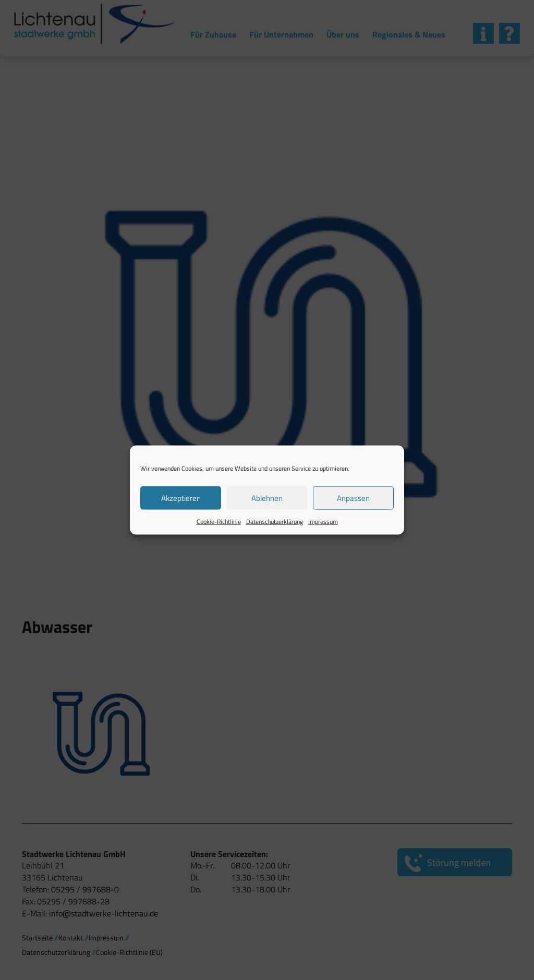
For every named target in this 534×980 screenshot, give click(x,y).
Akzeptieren (181, 498)
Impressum (323, 522)
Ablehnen (267, 498)
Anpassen (353, 498)
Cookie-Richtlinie (219, 522)
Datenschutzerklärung (275, 522)
